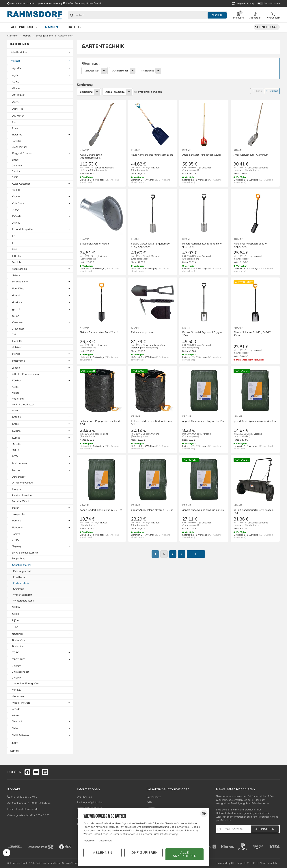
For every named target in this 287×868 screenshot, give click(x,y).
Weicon (16, 715)
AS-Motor (18, 116)
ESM (14, 250)
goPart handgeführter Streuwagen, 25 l (254, 512)
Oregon (17, 489)
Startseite (12, 36)
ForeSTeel (18, 289)
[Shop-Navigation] (16, 3)
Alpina (16, 88)
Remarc (16, 521)
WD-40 (16, 709)
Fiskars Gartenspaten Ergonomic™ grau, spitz (202, 245)
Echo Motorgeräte (22, 229)
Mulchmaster (20, 464)
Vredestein (18, 696)
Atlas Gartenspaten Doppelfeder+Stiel (91, 157)
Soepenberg (19, 559)
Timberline (18, 646)
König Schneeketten (23, 405)
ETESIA (17, 256)
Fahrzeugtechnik (22, 571)
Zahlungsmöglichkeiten (90, 802)
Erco (15, 243)
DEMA (15, 210)
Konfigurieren (144, 853)
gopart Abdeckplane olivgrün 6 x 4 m (203, 510)
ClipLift (16, 190)
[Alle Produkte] (24, 27)
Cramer (16, 197)
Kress (15, 424)
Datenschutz (153, 797)
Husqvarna (18, 361)
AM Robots (19, 95)
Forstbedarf (20, 577)
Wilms (16, 729)
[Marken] (53, 27)
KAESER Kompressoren (25, 374)
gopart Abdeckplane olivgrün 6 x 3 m (152, 510)
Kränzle (16, 417)
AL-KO (16, 82)
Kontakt (31, 3)
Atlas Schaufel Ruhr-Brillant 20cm (202, 155)
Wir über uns (84, 797)
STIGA (16, 607)
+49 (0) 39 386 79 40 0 (24, 797)
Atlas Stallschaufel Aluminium (251, 155)
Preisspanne (147, 71)
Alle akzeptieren (185, 854)
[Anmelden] (255, 15)
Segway (17, 546)
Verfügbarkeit (92, 71)
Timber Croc (19, 640)
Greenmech (18, 329)
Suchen (217, 15)
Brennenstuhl (19, 147)
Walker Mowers (21, 703)
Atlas (15, 128)
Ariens (16, 102)
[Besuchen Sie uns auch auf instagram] (45, 772)
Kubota (16, 431)
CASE (15, 177)
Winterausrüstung (24, 601)
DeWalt (17, 216)
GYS (14, 335)
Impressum (89, 841)
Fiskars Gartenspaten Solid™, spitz (100, 333)
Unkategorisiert (20, 672)
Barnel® (16, 141)
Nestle (16, 470)
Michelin (16, 444)
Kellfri (15, 387)
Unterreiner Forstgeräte (25, 684)
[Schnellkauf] (267, 27)
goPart (16, 316)
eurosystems (20, 269)
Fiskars (16, 275)
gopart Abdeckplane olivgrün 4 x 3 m (255, 421)
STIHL (16, 614)
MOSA (16, 450)
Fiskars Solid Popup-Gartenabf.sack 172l (100, 423)
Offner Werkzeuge (22, 483)
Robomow (18, 528)
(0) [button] (243, 3)
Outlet (14, 743)
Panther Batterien (22, 495)
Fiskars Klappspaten (143, 333)
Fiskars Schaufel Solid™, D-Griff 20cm (252, 334)
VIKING (17, 690)
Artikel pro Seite (115, 92)
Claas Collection (21, 184)
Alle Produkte (19, 52)
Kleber (15, 393)
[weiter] (196, 554)
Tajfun (15, 620)
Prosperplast (19, 514)
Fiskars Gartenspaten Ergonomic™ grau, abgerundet (151, 245)
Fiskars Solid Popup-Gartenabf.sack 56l (151, 423)
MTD (15, 457)
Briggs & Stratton (22, 153)
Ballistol (17, 135)
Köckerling (18, 399)
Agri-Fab (17, 68)
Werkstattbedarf (23, 595)
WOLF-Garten (20, 735)
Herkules (17, 341)
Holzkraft (17, 347)
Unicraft (16, 666)
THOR (16, 627)
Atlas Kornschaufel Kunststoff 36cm (152, 155)
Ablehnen (103, 853)
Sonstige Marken (44, 36)
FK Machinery (20, 282)
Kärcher (17, 381)
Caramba (17, 166)
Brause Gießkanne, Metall (94, 244)
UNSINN (17, 678)
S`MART (17, 540)
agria (15, 75)
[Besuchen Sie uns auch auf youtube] (36, 772)
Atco (14, 122)
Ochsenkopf (19, 477)
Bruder (16, 160)
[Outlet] (75, 27)
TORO (16, 653)
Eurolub (16, 262)
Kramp (84, 150)
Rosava (16, 534)
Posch (16, 508)
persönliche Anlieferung (50, 3)
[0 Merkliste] (238, 15)
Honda (16, 354)
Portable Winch (21, 501)
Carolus (16, 171)
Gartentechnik (66, 36)
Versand (155, 168)
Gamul (16, 296)
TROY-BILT (18, 660)
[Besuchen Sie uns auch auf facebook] (27, 772)
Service (14, 751)
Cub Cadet (18, 204)
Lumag (16, 438)
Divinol (16, 223)
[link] (178, 68)
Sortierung (86, 92)
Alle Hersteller (120, 71)
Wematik (17, 722)
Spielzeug (19, 589)
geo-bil (16, 310)
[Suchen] (141, 15)
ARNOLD (18, 109)
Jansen (16, 368)
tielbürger (18, 634)
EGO (15, 236)
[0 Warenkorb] (273, 15)
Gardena (17, 303)
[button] (257, 91)
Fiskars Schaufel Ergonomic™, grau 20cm (202, 334)
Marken (27, 36)
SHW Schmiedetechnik (25, 553)
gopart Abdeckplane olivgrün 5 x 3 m (101, 510)
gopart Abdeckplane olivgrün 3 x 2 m (203, 421)
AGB (149, 802)
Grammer (18, 322)
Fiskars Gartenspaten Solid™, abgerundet (250, 245)
